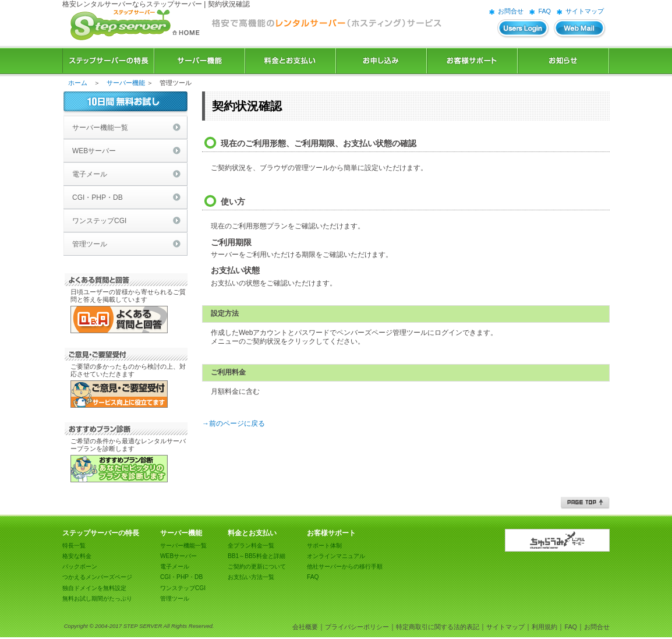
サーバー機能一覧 (100, 128)
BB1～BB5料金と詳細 (257, 556)
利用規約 (544, 627)
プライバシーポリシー (357, 627)
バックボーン (80, 566)
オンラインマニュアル (336, 556)
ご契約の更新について (257, 566)
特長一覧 (74, 546)
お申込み (381, 61)
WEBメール (580, 29)
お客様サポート (472, 61)
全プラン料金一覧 (251, 546)
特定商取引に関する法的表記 (438, 627)
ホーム (78, 83)
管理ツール (90, 244)
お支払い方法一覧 (251, 577)
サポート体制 (324, 546)
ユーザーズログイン (524, 29)
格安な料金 (77, 556)
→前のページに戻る (234, 423)
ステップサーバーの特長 (108, 61)
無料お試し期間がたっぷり (97, 599)
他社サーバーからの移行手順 (345, 566)
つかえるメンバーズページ (97, 577)
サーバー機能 (200, 61)
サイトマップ (585, 11)
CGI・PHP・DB (98, 197)
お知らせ (564, 61)
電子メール (90, 174)
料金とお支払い (291, 61)
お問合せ (511, 11)
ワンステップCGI (99, 221)
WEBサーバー (94, 151)
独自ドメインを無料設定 (94, 588)
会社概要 (305, 627)
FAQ (544, 11)
